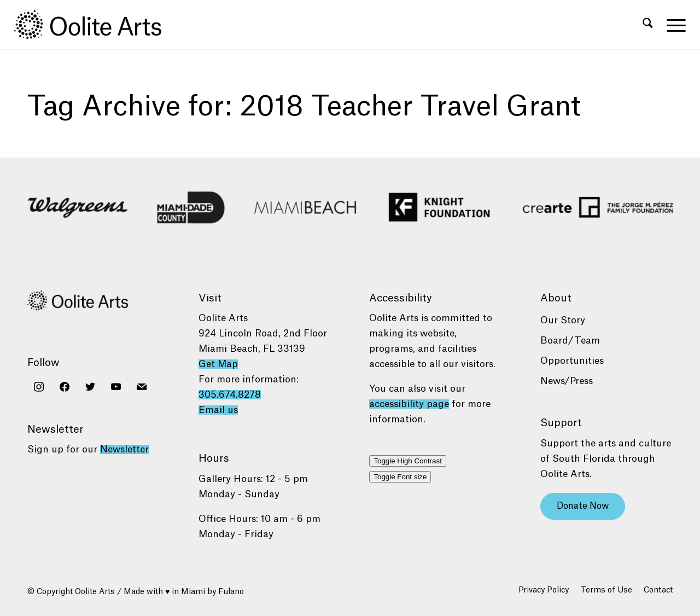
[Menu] (673, 25)
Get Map (218, 364)
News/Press (567, 381)
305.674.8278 (230, 395)
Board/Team (570, 341)
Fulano (231, 592)
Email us (218, 410)
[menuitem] (648, 25)
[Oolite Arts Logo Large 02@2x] (94, 25)
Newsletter (124, 449)
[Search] (648, 25)
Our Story (563, 320)
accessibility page (409, 404)
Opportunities (572, 361)
